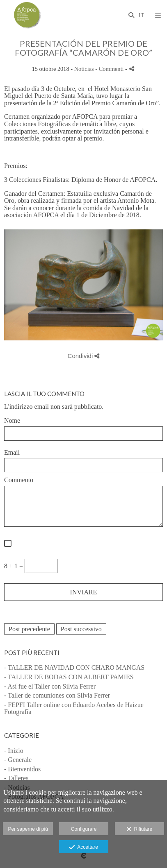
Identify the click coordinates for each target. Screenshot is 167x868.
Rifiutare (139, 829)
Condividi (84, 356)
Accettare (83, 848)
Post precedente (29, 629)
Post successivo (81, 629)
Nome (12, 420)
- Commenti (110, 69)
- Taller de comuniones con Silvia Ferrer (57, 695)
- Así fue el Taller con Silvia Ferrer (50, 686)
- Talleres (16, 778)
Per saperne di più (28, 829)
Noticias (84, 69)
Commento (19, 480)
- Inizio (14, 751)
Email (12, 452)
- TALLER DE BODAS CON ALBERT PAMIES (69, 677)
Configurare (84, 829)
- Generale (18, 760)
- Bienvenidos (22, 769)
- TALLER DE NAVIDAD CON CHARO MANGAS (74, 667)
